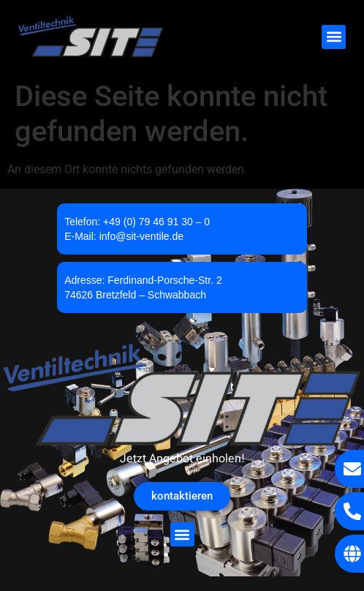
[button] (334, 37)
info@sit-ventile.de (141, 236)
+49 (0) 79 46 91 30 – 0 (156, 222)
